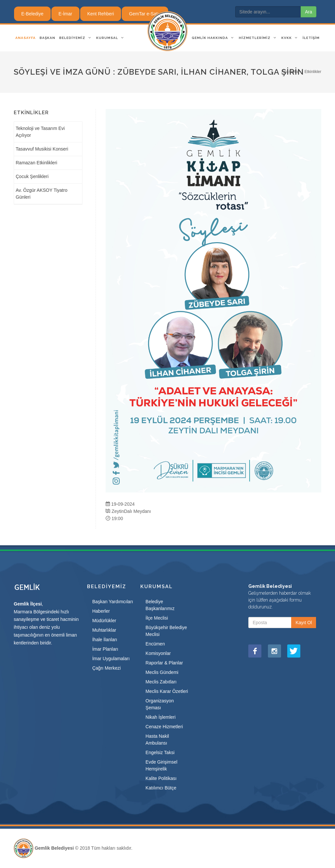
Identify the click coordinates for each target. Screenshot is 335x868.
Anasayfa (290, 72)
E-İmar (65, 14)
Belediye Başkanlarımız (160, 605)
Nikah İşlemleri (161, 717)
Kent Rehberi (101, 14)
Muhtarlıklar (104, 630)
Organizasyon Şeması (160, 704)
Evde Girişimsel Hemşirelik (161, 765)
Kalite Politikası (161, 778)
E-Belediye (32, 14)
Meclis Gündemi (162, 672)
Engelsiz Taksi (160, 752)
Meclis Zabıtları (161, 682)
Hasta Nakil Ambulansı (157, 740)
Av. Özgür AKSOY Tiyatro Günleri (42, 194)
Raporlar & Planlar (164, 663)
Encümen (155, 644)
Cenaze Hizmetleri (164, 727)
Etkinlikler (313, 72)
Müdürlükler (104, 621)
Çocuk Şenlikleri (32, 176)
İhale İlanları (105, 640)
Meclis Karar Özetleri (167, 691)
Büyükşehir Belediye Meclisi (166, 631)
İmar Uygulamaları (111, 659)
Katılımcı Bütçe (161, 788)
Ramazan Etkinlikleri (36, 163)
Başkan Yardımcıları (113, 602)
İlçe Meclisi (157, 618)
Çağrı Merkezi (106, 668)
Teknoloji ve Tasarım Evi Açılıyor (40, 132)
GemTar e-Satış (145, 14)
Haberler (101, 611)
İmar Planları (105, 649)
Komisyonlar (158, 653)
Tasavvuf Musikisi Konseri (42, 149)
